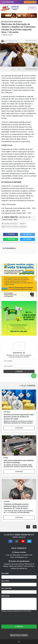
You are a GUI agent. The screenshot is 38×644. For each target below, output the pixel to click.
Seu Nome (5, 573)
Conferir (19, 428)
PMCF (23, 224)
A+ (19, 69)
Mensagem (5, 596)
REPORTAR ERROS (30, 69)
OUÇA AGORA (30, 2)
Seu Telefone (7, 589)
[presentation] (16, 618)
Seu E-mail (5, 581)
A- (13, 69)
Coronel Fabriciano (10, 224)
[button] (35, 527)
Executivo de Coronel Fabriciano (14, 227)
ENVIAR (19, 371)
